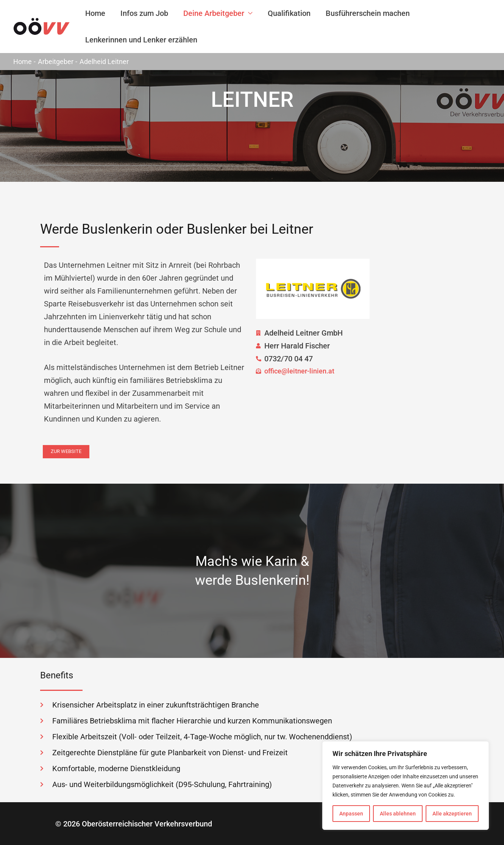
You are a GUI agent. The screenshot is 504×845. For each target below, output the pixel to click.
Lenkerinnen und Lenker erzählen (141, 40)
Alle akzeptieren (452, 814)
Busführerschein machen (368, 13)
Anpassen (351, 814)
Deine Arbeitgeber (214, 13)
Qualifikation (289, 13)
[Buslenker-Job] (42, 26)
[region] (406, 786)
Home (95, 13)
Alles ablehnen (398, 814)
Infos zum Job (144, 13)
